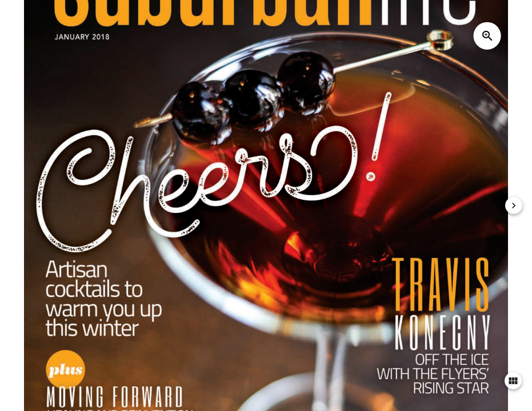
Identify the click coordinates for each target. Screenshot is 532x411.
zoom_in (487, 36)
